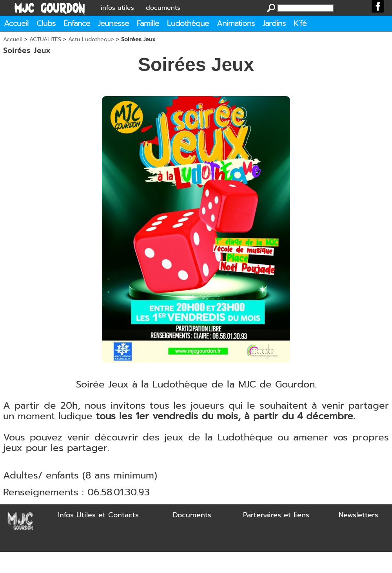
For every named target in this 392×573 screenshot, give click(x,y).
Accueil (16, 23)
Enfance (77, 23)
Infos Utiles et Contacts (98, 515)
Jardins (274, 23)
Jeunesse (113, 23)
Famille (148, 23)
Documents (192, 515)
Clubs (46, 23)
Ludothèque (188, 23)
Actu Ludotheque (91, 39)
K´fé (300, 23)
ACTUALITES (45, 39)
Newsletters (358, 515)
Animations (236, 23)
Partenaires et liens (276, 515)
